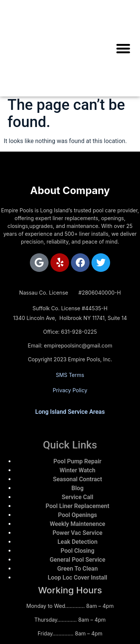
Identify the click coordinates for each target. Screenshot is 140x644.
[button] (123, 48)
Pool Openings (77, 515)
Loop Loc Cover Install (77, 578)
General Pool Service (77, 560)
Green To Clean (77, 569)
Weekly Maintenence (77, 524)
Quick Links (70, 445)
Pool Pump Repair (77, 461)
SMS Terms (70, 375)
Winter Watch (78, 470)
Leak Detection (77, 542)
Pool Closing (77, 551)
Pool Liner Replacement (77, 506)
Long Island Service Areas (70, 412)
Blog (77, 488)
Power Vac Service (78, 533)
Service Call (77, 497)
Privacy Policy (70, 390)
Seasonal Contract (78, 479)
